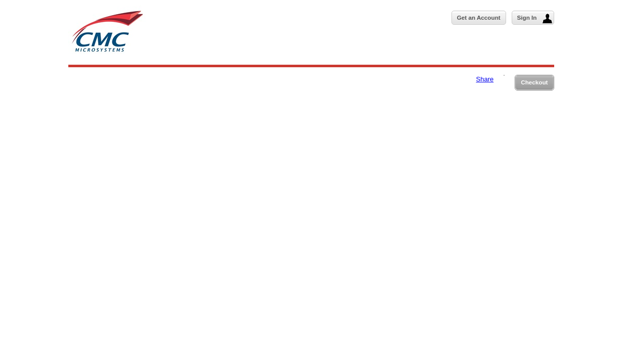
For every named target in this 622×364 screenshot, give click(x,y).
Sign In (535, 18)
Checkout (534, 82)
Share (485, 79)
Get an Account (479, 17)
